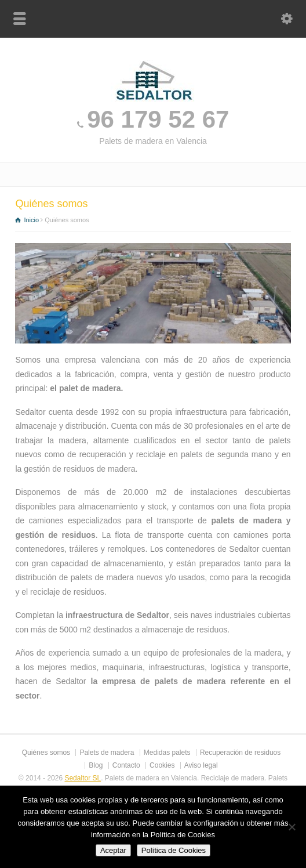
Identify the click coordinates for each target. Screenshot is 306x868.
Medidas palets (167, 753)
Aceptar (113, 850)
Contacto (126, 765)
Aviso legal (201, 765)
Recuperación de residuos (240, 753)
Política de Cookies (174, 850)
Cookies (162, 765)
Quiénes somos (46, 753)
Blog (96, 765)
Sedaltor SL (83, 778)
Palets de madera (107, 753)
